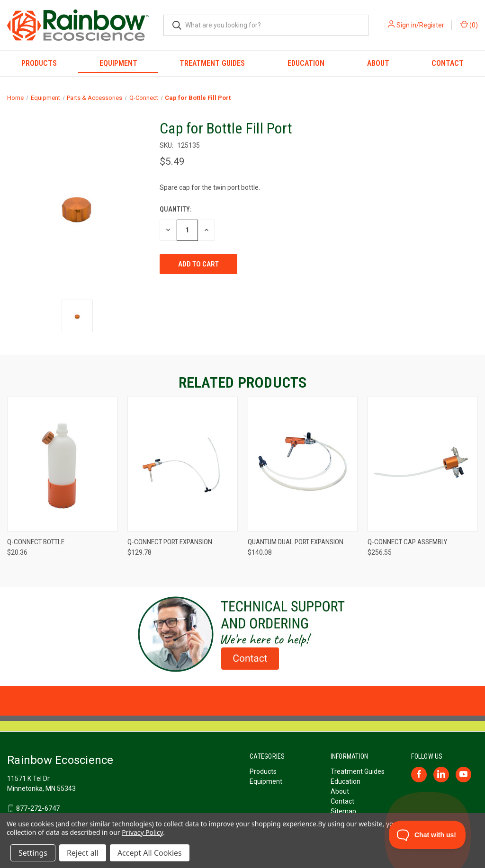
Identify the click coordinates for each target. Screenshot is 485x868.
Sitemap (343, 811)
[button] (243, 634)
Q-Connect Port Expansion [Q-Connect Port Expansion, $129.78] (170, 542)
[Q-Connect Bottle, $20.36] (62, 464)
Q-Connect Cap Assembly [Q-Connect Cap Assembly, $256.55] (407, 542)
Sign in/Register (420, 25)
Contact (342, 801)
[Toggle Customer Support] (427, 835)
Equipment (118, 63)
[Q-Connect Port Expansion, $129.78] (183, 464)
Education (306, 63)
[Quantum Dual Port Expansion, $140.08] (303, 464)
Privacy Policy (142, 832)
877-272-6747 (38, 808)
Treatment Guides (212, 63)
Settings (33, 853)
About (378, 63)
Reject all (83, 853)
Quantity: (175, 209)
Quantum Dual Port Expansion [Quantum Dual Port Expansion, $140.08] (296, 542)
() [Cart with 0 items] (469, 25)
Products (39, 63)
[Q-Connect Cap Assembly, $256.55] (423, 464)
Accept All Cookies (150, 853)
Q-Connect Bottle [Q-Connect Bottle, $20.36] (36, 542)
